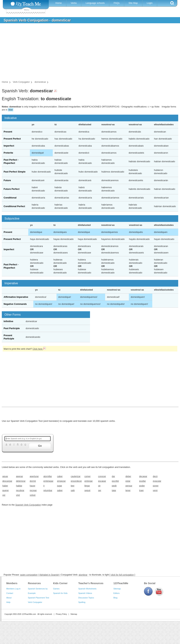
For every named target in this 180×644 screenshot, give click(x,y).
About (9, 598)
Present (8, 132)
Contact (10, 593)
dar (113, 476)
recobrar (20, 490)
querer (6, 490)
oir (99, 486)
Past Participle (12, 328)
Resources (34, 583)
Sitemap (117, 589)
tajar (114, 490)
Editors (116, 593)
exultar (142, 481)
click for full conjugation (122, 575)
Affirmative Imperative (16, 297)
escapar (102, 481)
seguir (87, 490)
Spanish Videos (85, 593)
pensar (129, 486)
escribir (115, 481)
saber (60, 490)
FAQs (117, 3)
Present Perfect (12, 139)
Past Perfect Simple (14, 172)
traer (141, 490)
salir (73, 490)
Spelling (82, 602)
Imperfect (9, 146)
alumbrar (83, 575)
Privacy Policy (61, 614)
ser (100, 490)
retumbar (48, 490)
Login (150, 3)
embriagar (48, 481)
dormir (33, 481)
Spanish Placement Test (39, 598)
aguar (5, 476)
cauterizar (76, 476)
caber (60, 476)
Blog (115, 598)
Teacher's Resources (91, 583)
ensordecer (76, 481)
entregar (89, 481)
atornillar (48, 476)
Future (7, 180)
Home (59, 3)
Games (56, 589)
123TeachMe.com (29, 614)
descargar (7, 481)
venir (155, 490)
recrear (33, 490)
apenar (19, 476)
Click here (39, 349)
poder (142, 486)
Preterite (8, 153)
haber (5, 486)
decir (155, 476)
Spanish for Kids (60, 593)
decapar (143, 476)
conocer (102, 476)
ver (4, 495)
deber (128, 476)
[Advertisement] (87, 53)
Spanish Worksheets (87, 589)
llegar (87, 486)
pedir (114, 486)
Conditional (10, 198)
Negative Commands (15, 304)
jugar (59, 486)
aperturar (34, 476)
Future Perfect (12, 189)
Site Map (133, 3)
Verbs (74, 3)
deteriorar (21, 481)
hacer (32, 486)
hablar (19, 486)
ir (44, 486)
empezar (61, 481)
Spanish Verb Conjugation (28, 505)
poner (156, 486)
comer (87, 476)
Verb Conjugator (35, 602)
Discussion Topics (86, 598)
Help (8, 602)
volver (33, 495)
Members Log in (13, 589)
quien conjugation (29, 575)
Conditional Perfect (14, 206)
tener (128, 490)
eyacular (157, 481)
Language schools (95, 3)
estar (128, 481)
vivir (18, 495)
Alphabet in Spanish (49, 575)
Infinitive (8, 321)
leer (73, 486)
